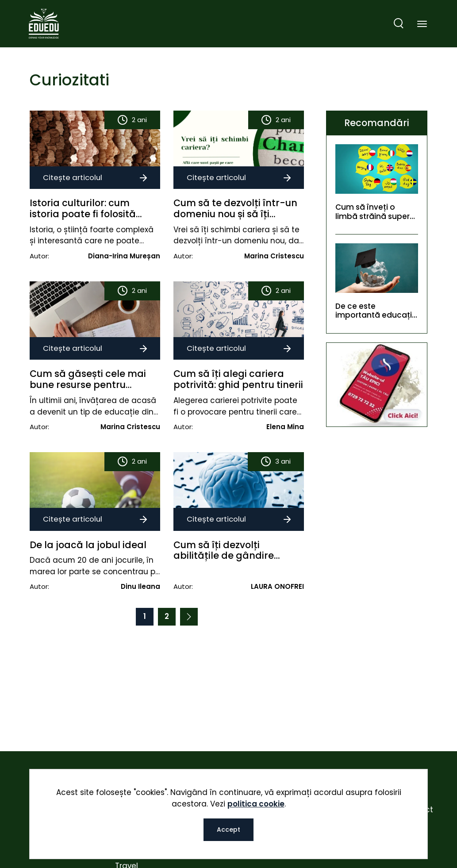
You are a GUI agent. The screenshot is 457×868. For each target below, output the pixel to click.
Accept (228, 830)
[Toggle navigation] (422, 24)
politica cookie (256, 804)
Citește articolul (95, 177)
